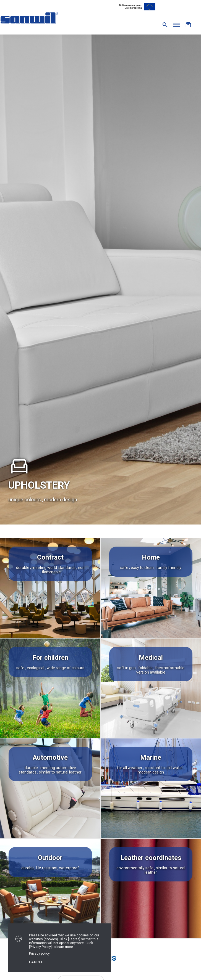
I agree (36, 962)
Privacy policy (39, 953)
